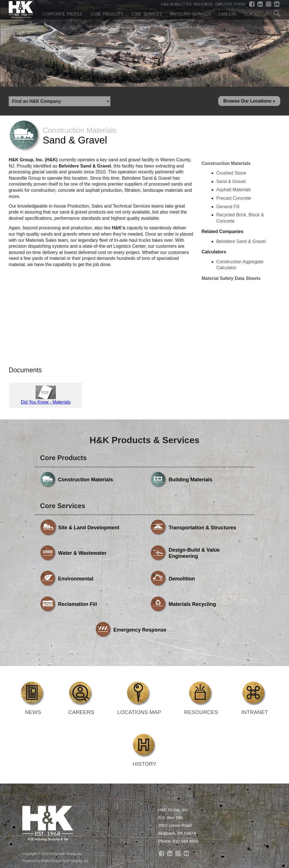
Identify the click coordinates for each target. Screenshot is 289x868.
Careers (227, 13)
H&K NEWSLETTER (176, 4)
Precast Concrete (234, 199)
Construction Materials (226, 164)
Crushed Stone (231, 174)
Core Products (107, 13)
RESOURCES (203, 4)
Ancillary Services (191, 13)
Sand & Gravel (231, 182)
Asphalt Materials (234, 191)
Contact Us (256, 13)
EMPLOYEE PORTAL (231, 4)
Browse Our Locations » (249, 102)
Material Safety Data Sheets (231, 279)
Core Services (147, 13)
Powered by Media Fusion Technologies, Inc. (56, 811)
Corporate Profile (63, 13)
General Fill (228, 207)
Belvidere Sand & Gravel (241, 242)
